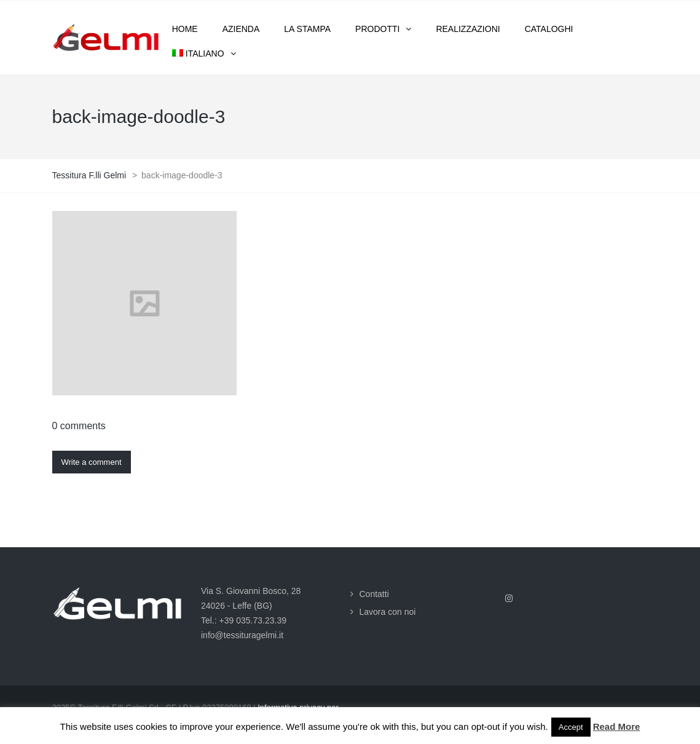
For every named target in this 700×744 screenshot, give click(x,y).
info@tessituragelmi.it (242, 635)
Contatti (374, 594)
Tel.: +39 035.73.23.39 (244, 620)
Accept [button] (571, 727)
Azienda (241, 29)
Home (185, 29)
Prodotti (377, 29)
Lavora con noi (388, 612)
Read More (617, 726)
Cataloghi (549, 29)
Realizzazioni (468, 29)
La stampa (307, 29)
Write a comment (92, 462)
